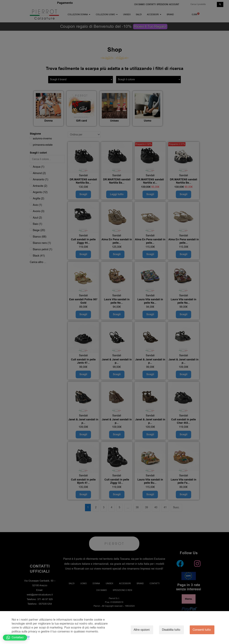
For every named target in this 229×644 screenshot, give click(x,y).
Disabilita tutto (171, 630)
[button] (15, 638)
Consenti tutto (202, 630)
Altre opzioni (142, 630)
